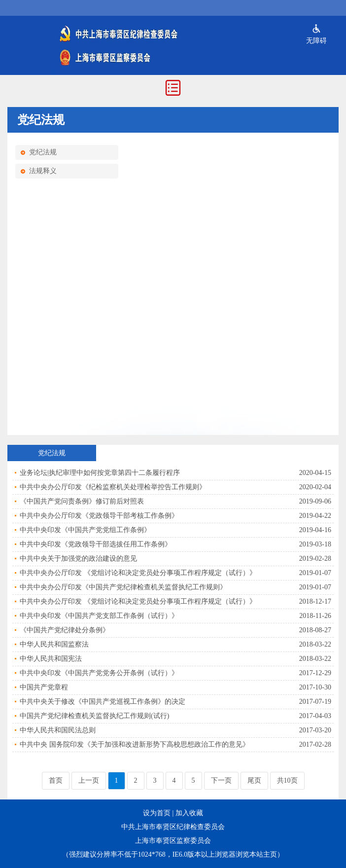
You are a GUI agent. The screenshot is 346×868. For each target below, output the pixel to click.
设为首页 (157, 813)
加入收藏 (189, 813)
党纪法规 (43, 152)
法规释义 (43, 171)
